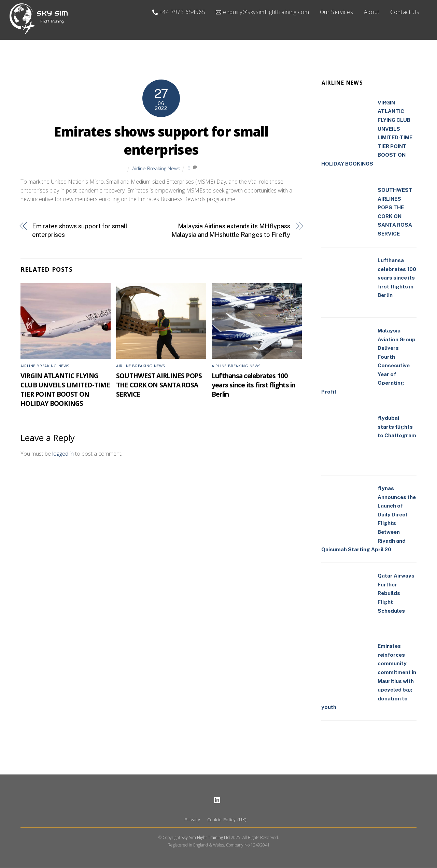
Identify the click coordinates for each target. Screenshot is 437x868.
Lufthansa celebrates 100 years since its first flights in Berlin (253, 385)
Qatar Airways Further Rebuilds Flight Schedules (396, 593)
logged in (63, 454)
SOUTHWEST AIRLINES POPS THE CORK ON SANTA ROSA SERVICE (159, 385)
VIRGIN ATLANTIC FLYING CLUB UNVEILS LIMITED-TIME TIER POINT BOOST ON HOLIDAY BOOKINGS (65, 390)
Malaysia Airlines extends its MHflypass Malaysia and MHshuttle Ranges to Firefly (231, 231)
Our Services (337, 12)
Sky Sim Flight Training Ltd (206, 838)
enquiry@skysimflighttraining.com (262, 12)
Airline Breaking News (156, 168)
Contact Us (405, 12)
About (372, 12)
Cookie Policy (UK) (227, 820)
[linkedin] (217, 800)
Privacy (192, 820)
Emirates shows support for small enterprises (161, 141)
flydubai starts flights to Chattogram (397, 427)
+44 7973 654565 (179, 12)
